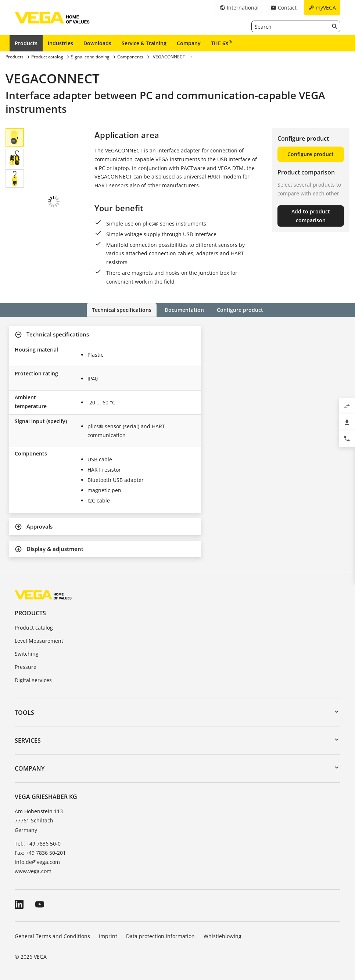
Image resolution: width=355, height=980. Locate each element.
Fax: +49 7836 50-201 (40, 853)
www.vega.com (33, 871)
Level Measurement (39, 640)
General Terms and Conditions (52, 936)
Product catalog (34, 627)
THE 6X (221, 43)
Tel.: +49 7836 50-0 (38, 843)
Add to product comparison (311, 216)
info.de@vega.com (37, 862)
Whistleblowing (223, 936)
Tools (24, 712)
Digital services (33, 680)
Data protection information (160, 936)
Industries (60, 43)
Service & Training (144, 43)
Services (28, 741)
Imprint (108, 936)
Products (26, 43)
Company (189, 43)
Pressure (26, 667)
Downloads (97, 43)
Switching (27, 654)
